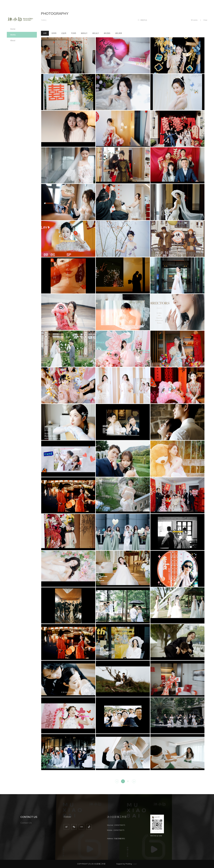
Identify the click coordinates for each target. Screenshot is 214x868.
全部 (45, 33)
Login (135, 864)
